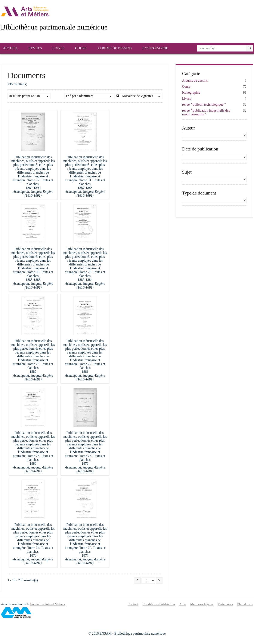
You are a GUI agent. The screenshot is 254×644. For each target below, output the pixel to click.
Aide (182, 604)
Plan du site (245, 604)
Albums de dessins (114, 48)
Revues (35, 48)
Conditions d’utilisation (159, 604)
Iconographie (155, 48)
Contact (133, 604)
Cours (81, 48)
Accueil (10, 48)
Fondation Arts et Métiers (48, 604)
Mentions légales (202, 604)
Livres (59, 48)
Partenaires (225, 604)
